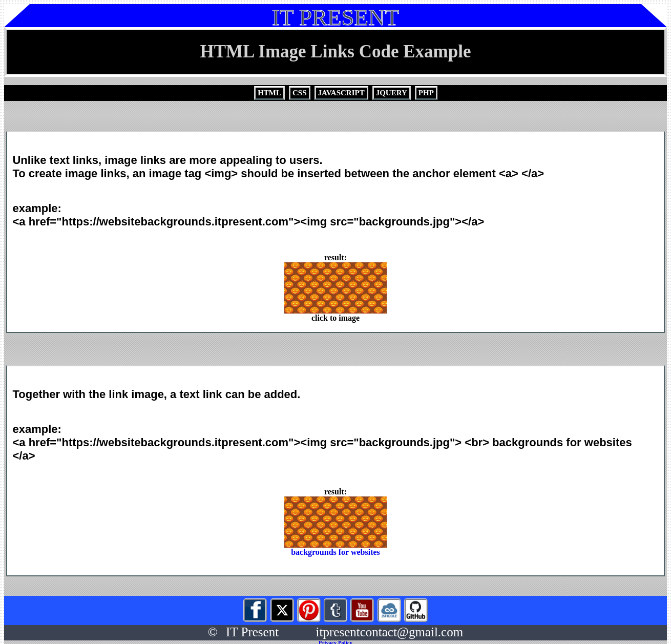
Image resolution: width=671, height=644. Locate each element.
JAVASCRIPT (341, 93)
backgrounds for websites (335, 548)
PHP (426, 93)
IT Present (252, 632)
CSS (300, 93)
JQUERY (392, 93)
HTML (269, 93)
